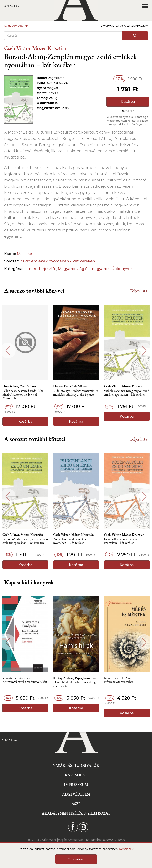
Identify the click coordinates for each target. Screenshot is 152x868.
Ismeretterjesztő (40, 269)
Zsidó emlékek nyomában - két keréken (57, 261)
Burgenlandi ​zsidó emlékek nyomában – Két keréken (70, 541)
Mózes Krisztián (50, 48)
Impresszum (76, 785)
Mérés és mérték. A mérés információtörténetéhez (120, 680)
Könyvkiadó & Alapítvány (124, 26)
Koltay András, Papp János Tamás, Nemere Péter (76, 678)
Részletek (126, 849)
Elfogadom (76, 859)
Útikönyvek (122, 269)
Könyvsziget (16, 26)
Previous (8, 351)
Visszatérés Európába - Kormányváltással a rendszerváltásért (25, 680)
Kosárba (128, 102)
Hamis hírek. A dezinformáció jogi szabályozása (75, 684)
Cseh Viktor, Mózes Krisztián (124, 386)
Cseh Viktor (17, 48)
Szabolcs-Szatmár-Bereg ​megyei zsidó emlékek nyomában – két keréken (127, 393)
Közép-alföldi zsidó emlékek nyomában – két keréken (122, 541)
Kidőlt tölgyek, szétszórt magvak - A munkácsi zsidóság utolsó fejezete (76, 393)
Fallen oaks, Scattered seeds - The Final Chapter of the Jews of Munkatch (23, 395)
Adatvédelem (76, 794)
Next (144, 351)
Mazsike (24, 254)
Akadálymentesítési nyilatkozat (76, 813)
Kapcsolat (76, 775)
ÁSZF (76, 804)
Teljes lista (138, 291)
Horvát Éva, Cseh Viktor (19, 386)
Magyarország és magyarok (84, 269)
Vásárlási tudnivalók (76, 765)
